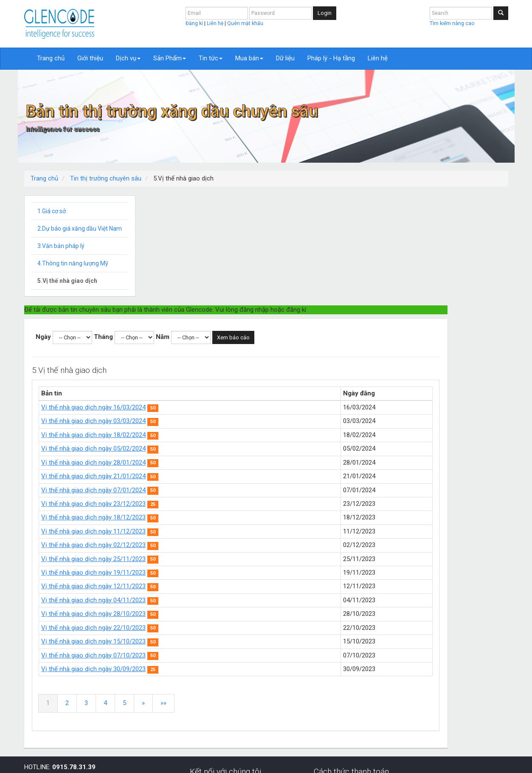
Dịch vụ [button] (128, 58)
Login (325, 13)
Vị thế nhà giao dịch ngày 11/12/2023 (218, 421)
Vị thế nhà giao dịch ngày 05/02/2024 (218, 339)
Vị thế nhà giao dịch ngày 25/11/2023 (218, 449)
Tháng (228, 227)
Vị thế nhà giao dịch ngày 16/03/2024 (218, 297)
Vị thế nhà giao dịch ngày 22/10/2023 (218, 518)
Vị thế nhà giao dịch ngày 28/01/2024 (218, 353)
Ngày (168, 227)
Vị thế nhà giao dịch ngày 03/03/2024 (218, 311)
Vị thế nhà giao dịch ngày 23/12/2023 (218, 394)
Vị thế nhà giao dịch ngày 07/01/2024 (218, 380)
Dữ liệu (285, 58)
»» (288, 593)
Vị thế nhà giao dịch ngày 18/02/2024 (218, 325)
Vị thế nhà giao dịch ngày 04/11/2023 (218, 490)
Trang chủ (51, 58)
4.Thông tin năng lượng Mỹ (73, 263)
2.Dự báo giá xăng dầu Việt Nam (80, 229)
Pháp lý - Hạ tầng (331, 58)
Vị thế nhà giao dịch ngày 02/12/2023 (218, 435)
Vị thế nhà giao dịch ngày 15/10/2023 (218, 531)
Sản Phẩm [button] (170, 58)
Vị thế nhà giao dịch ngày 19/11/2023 (218, 463)
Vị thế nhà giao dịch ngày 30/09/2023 (218, 559)
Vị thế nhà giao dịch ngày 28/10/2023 (218, 504)
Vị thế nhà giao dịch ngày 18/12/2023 (218, 407)
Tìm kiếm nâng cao (452, 23)
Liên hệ (216, 23)
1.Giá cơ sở (52, 211)
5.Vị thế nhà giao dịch (67, 281)
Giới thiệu (90, 58)
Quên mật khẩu (245, 23)
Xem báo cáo (358, 227)
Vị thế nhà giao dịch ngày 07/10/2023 (218, 545)
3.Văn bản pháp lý (61, 246)
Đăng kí (195, 23)
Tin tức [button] (211, 58)
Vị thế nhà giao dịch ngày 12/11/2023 (218, 476)
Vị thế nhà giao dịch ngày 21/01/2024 (218, 366)
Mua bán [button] (249, 58)
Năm (287, 227)
